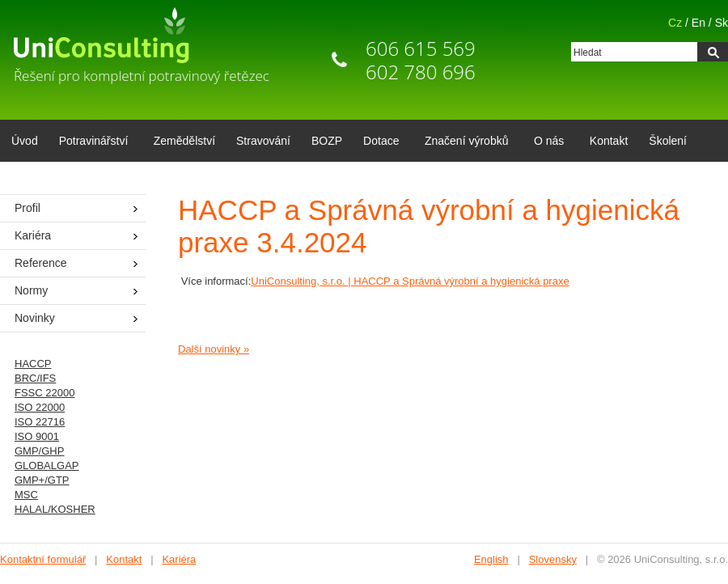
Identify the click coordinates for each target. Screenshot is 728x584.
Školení (668, 141)
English (491, 559)
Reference (41, 263)
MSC (26, 495)
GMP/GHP (39, 451)
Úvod (25, 141)
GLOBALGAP (47, 466)
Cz (675, 23)
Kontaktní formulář (43, 559)
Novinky (35, 318)
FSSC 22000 (44, 393)
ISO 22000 (40, 407)
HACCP (33, 364)
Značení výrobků (464, 142)
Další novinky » (214, 349)
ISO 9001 (37, 436)
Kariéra (33, 235)
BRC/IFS (35, 378)
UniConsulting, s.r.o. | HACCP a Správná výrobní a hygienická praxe (410, 281)
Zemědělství (184, 141)
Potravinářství (91, 142)
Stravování (263, 141)
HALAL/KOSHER (55, 509)
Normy (31, 290)
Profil (28, 208)
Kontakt (609, 141)
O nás (546, 142)
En (698, 23)
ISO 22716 (40, 422)
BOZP (327, 141)
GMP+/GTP (42, 480)
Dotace (378, 142)
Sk (722, 23)
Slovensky (553, 559)
